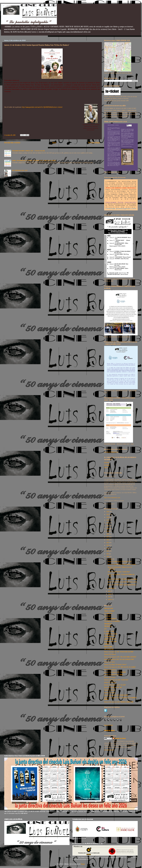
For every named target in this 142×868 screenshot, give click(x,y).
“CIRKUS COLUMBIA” (109, 611)
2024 (108, 517)
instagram (107, 465)
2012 (108, 551)
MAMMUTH (107, 644)
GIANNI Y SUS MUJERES (110, 639)
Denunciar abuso (109, 730)
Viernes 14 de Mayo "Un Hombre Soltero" (115, 665)
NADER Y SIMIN (108, 647)
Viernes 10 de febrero (110, 654)
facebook (107, 462)
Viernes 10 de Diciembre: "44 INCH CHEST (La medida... (123, 579)
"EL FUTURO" (108, 616)
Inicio (54, 143)
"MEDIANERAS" (108, 624)
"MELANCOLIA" (108, 626)
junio (110, 591)
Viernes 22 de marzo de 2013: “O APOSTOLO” (116, 680)
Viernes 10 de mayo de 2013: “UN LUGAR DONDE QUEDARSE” (120, 657)
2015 (108, 543)
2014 (108, 545)
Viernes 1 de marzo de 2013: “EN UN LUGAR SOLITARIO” (119, 652)
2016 (108, 540)
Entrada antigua (94, 143)
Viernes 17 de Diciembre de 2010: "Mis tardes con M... (122, 582)
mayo (110, 594)
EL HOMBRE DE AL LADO (111, 634)
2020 (108, 529)
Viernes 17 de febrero (110, 670)
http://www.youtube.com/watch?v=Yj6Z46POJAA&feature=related (42, 107)
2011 (108, 554)
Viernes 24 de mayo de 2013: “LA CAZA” (115, 685)
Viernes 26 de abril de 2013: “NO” (113, 688)
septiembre (111, 588)
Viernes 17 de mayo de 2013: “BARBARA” (115, 672)
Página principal (108, 725)
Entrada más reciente (12, 143)
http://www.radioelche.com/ (112, 498)
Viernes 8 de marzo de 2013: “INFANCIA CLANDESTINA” (119, 702)
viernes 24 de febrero (110, 682)
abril (109, 597)
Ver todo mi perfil (109, 750)
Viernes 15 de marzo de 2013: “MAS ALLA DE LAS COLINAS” (120, 667)
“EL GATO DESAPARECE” (111, 619)
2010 (108, 557)
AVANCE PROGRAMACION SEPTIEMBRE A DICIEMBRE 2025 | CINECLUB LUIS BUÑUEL (34, 161)
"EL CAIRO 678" (108, 614)
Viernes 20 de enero (110, 677)
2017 (108, 537)
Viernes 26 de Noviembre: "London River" (119, 572)
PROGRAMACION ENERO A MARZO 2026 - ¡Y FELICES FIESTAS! (28, 151)
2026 (108, 512)
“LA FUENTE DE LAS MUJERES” (112, 621)
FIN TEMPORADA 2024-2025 (20, 170)
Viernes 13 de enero (109, 662)
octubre (110, 559)
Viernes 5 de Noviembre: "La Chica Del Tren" (120, 562)
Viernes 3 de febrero (110, 693)
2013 (108, 548)
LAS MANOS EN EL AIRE (110, 642)
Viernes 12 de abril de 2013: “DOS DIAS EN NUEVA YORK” (119, 659)
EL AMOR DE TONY (109, 631)
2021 (108, 526)
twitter (106, 468)
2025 (108, 514)
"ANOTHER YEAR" (109, 608)
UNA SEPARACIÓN (109, 649)
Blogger (83, 864)
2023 (108, 520)
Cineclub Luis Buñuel (120, 738)
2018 (108, 534)
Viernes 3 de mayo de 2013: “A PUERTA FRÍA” (116, 695)
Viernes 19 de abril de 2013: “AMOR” (114, 675)
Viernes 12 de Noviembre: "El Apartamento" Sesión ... (122, 564)
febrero (110, 600)
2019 (108, 531)
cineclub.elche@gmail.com (111, 452)
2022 (108, 523)
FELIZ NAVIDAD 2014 (110, 636)
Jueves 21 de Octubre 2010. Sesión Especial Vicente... (122, 585)
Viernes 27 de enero (110, 690)
